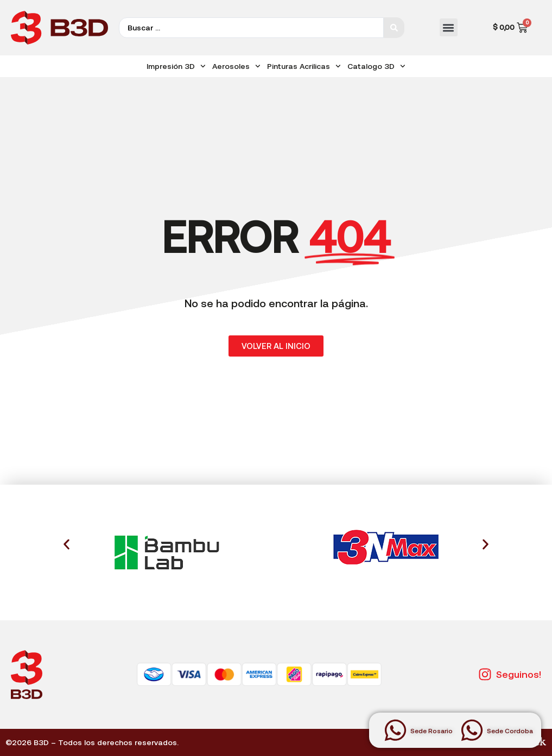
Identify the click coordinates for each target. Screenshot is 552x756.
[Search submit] (394, 28)
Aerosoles (236, 66)
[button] (449, 27)
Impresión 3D (176, 66)
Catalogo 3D (376, 66)
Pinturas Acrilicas (304, 66)
